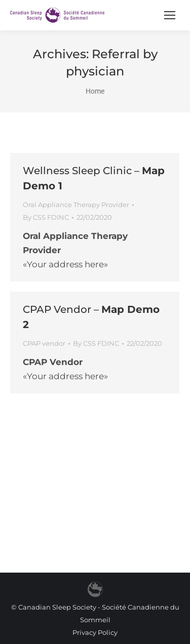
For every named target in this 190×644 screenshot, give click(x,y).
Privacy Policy (95, 632)
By (46, 217)
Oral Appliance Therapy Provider (76, 205)
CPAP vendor (44, 343)
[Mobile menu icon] (170, 15)
